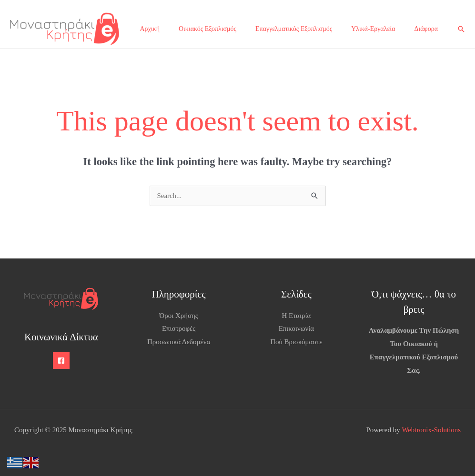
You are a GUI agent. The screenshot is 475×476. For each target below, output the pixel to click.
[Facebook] (61, 361)
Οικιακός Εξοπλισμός (207, 29)
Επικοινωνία (296, 329)
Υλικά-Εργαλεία (373, 29)
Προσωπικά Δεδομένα (179, 342)
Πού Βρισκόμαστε (296, 342)
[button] (461, 29)
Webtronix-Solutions (431, 430)
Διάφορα (426, 29)
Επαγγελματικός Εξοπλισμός (294, 29)
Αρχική (150, 29)
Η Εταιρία (296, 316)
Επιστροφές (179, 329)
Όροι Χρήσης (179, 316)
